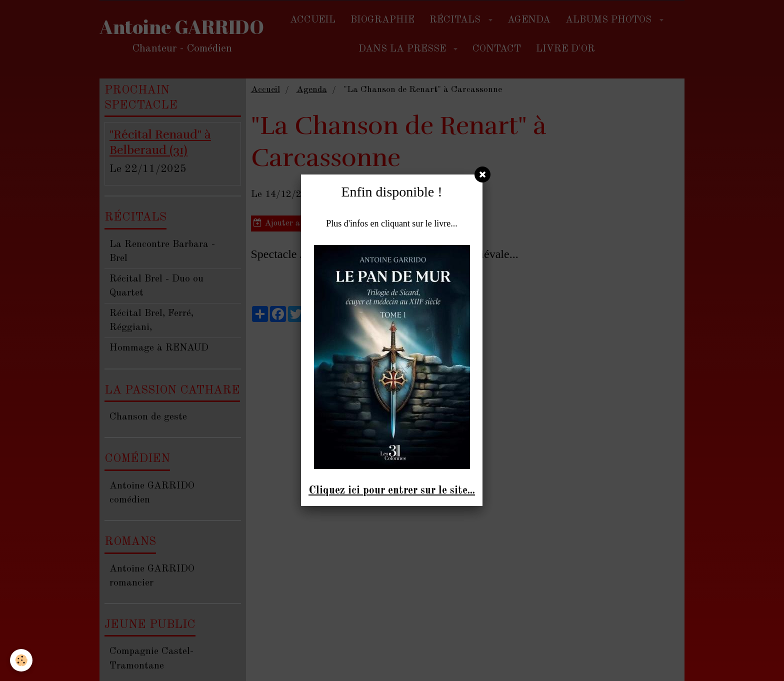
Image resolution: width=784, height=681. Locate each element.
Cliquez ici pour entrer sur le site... (392, 490)
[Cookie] (21, 660)
